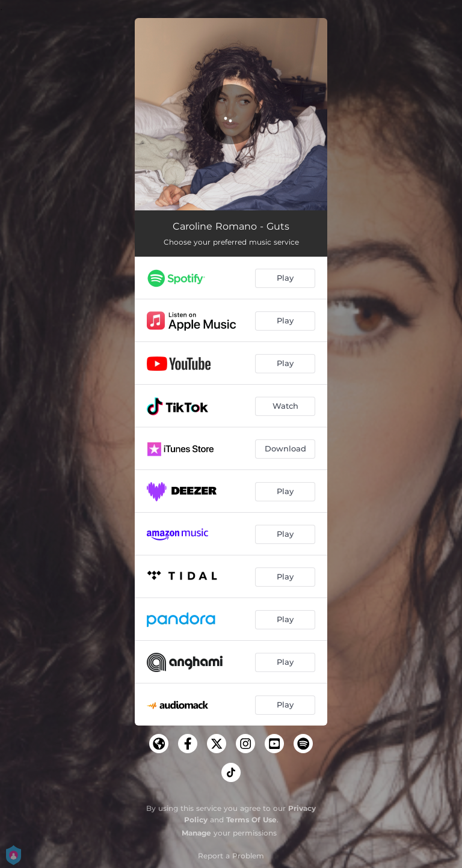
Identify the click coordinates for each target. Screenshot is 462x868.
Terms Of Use (251, 820)
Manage (196, 833)
